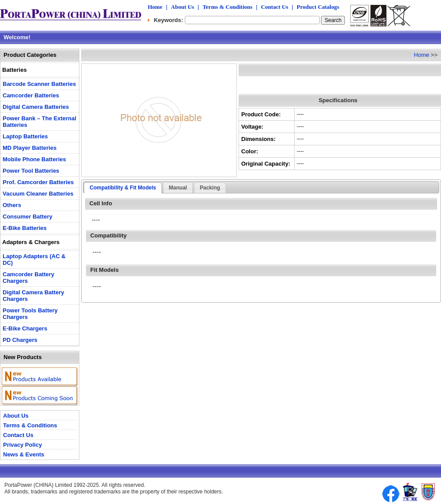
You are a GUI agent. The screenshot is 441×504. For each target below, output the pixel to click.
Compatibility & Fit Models (123, 188)
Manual (178, 188)
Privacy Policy (22, 445)
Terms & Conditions (227, 7)
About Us (183, 7)
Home (155, 7)
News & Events (24, 454)
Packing (210, 188)
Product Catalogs (318, 7)
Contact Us (275, 7)
